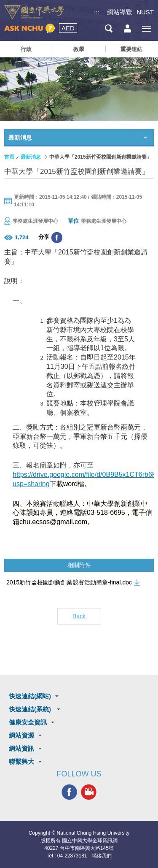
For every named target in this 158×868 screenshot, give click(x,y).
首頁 (9, 157)
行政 (26, 49)
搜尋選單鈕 (108, 28)
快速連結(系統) (31, 709)
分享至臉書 (57, 238)
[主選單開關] (146, 28)
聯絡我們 (102, 856)
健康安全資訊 (28, 722)
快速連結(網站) (30, 696)
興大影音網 (89, 792)
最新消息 (31, 157)
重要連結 (131, 49)
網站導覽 (120, 12)
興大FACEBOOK (69, 792)
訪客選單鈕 (127, 28)
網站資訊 (21, 748)
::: (97, 12)
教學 (79, 49)
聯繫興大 (21, 761)
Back (79, 616)
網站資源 (21, 735)
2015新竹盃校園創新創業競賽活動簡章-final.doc (69, 582)
